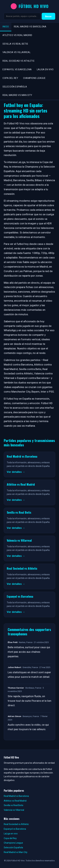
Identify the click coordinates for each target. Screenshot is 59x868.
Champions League (34, 78)
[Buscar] (22, 16)
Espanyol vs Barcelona (17, 69)
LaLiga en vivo (45, 69)
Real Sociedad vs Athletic (19, 61)
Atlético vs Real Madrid (17, 35)
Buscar (48, 16)
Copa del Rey (10, 78)
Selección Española (15, 87)
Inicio (6, 27)
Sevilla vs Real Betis (15, 44)
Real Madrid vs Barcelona (30, 27)
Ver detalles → (16, 472)
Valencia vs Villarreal (17, 52)
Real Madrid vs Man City (17, 95)
